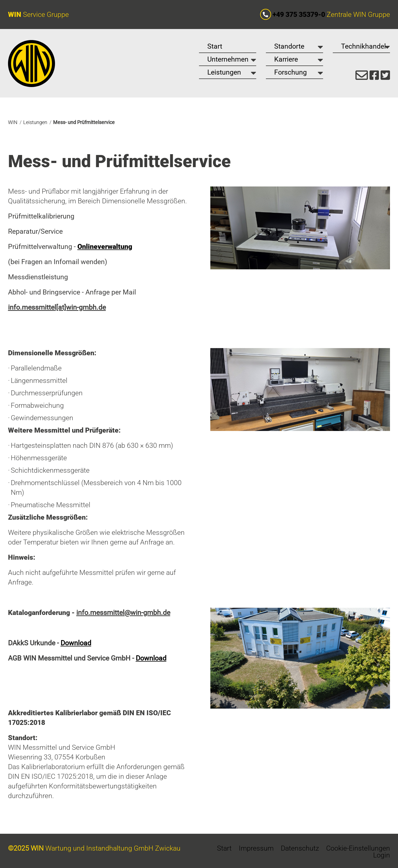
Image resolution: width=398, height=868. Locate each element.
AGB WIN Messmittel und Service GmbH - (87, 658)
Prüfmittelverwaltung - (70, 247)
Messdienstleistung (38, 277)
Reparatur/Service (35, 231)
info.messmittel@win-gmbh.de (123, 613)
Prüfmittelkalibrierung (41, 216)
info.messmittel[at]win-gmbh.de (57, 307)
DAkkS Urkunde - (50, 643)
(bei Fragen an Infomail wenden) (58, 262)
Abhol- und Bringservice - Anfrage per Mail (72, 292)
